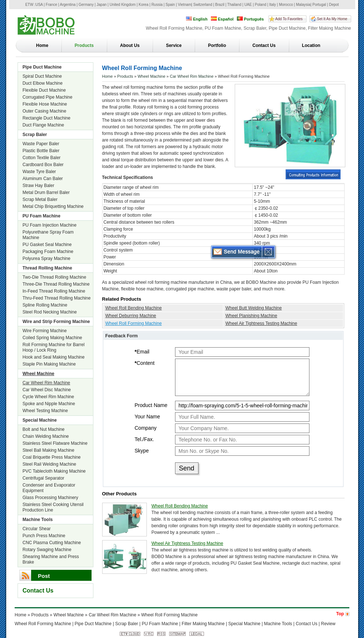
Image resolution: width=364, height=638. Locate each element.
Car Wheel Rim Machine (47, 383)
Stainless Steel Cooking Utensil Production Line (53, 507)
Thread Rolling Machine (47, 268)
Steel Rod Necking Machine (50, 312)
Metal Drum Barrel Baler (46, 192)
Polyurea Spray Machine (47, 258)
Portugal (319, 5)
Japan (102, 5)
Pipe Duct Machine (42, 67)
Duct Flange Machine (43, 125)
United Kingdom (122, 5)
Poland (261, 5)
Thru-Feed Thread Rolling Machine (57, 298)
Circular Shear (37, 529)
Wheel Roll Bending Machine (134, 308)
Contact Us (264, 45)
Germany (86, 5)
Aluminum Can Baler (43, 179)
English (197, 19)
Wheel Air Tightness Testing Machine (261, 323)
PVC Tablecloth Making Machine (54, 471)
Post (44, 576)
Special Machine (40, 420)
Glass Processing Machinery (51, 498)
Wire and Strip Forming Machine (56, 322)
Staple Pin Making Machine (49, 364)
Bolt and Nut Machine (44, 429)
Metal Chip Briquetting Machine (53, 206)
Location (311, 45)
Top (340, 614)
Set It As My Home (332, 19)
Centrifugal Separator (44, 478)
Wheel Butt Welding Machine (254, 308)
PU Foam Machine (42, 216)
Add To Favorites (289, 19)
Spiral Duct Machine (42, 76)
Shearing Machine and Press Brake (51, 559)
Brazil (220, 5)
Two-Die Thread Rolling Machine (55, 277)
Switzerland (203, 5)
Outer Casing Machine (44, 111)
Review (328, 624)
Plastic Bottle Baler (41, 151)
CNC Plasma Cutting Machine (52, 543)
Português (250, 19)
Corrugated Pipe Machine (48, 97)
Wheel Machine (39, 374)
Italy (272, 5)
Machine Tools (38, 520)
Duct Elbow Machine (43, 83)
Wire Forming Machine (45, 331)
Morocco (286, 5)
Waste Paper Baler (41, 144)
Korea (144, 5)
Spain (170, 5)
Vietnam (185, 5)
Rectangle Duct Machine (47, 118)
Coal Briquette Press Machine (52, 457)
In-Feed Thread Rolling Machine (54, 291)
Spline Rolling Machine (45, 305)
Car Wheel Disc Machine (47, 390)
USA (39, 5)
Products (84, 45)
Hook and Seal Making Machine (54, 357)
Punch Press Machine (44, 536)
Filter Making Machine (203, 624)
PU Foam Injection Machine (50, 225)
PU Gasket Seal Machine (47, 245)
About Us (130, 45)
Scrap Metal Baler (40, 199)
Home (42, 45)
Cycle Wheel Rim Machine (49, 397)
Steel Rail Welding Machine (50, 464)
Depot (334, 5)
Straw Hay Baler (39, 186)
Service (174, 45)
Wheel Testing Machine (45, 411)
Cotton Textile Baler (42, 158)
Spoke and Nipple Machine (49, 404)
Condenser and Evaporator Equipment (49, 488)
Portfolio (217, 45)
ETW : (30, 5)
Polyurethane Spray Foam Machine (48, 235)
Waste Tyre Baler (39, 172)
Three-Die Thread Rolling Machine (56, 284)
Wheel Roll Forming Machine (134, 323)
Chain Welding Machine (46, 436)
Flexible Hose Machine (45, 104)
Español (222, 19)
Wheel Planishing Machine (251, 316)
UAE (248, 5)
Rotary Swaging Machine (47, 550)
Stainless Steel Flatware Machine (55, 443)
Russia (157, 5)
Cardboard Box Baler (43, 165)
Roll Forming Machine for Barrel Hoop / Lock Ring (54, 347)
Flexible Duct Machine (44, 90)
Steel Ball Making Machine (49, 450)
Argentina (68, 5)
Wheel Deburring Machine (131, 316)
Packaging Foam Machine (48, 252)
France (51, 5)
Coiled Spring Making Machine (53, 338)
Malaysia (303, 5)
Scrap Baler (35, 135)
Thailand (234, 5)
